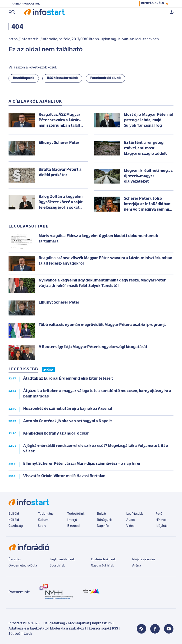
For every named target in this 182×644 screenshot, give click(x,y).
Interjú (72, 520)
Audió (131, 520)
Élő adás (15, 559)
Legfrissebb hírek (62, 559)
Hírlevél (161, 520)
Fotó (159, 514)
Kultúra (43, 520)
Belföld (14, 514)
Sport (42, 526)
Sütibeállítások (20, 634)
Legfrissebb (135, 514)
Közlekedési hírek (103, 559)
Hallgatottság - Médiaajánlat (66, 623)
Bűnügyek (104, 520)
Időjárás (162, 526)
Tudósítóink (76, 514)
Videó (131, 526)
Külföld (14, 520)
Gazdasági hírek (102, 566)
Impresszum (102, 623)
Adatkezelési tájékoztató (28, 629)
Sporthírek (57, 566)
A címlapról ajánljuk (35, 102)
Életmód (73, 526)
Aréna (137, 566)
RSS (115, 629)
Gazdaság (16, 526)
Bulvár (102, 514)
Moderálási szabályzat (68, 629)
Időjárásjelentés (144, 559)
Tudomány (46, 514)
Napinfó (103, 526)
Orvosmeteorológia (23, 566)
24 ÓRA (48, 370)
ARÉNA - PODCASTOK (26, 4)
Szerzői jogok (99, 629)
